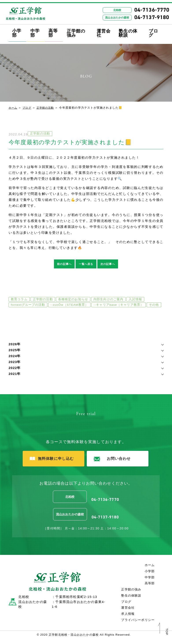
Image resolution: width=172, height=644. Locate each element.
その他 (16, 311)
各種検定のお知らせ (73, 300)
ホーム (13, 108)
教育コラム (19, 300)
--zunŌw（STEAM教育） (70, 306)
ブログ (153, 31)
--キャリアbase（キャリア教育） (121, 306)
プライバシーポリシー (137, 625)
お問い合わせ (114, 465)
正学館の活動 (47, 108)
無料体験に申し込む (50, 465)
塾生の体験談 (128, 31)
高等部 (53, 31)
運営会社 (104, 31)
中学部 (35, 31)
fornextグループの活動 (28, 306)
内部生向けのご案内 (109, 300)
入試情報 (136, 300)
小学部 (17, 31)
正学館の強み (76, 31)
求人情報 (126, 619)
